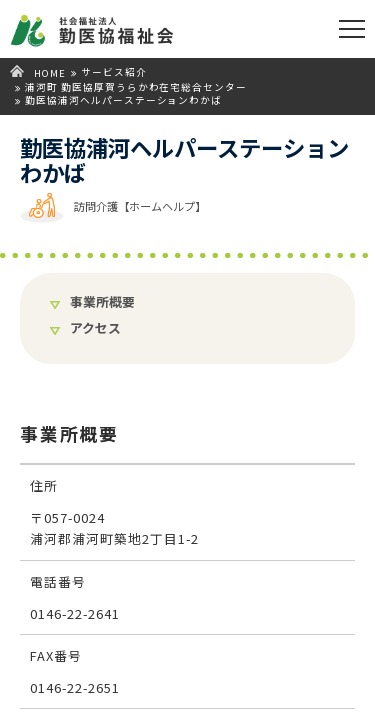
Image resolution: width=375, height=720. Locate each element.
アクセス (95, 329)
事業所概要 (102, 303)
